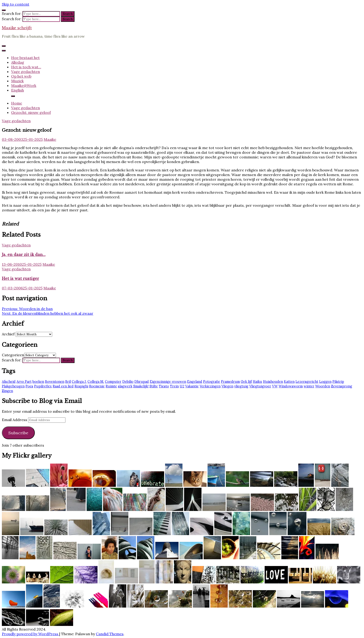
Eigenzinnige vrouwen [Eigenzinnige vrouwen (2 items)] (168, 382)
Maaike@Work (24, 85)
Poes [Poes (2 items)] (29, 386)
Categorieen (13, 355)
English (18, 90)
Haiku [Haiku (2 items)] (257, 382)
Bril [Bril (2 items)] (68, 382)
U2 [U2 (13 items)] (182, 386)
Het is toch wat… (26, 67)
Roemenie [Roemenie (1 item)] (97, 386)
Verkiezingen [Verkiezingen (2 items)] (210, 386)
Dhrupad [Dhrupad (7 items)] (142, 382)
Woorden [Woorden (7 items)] (323, 386)
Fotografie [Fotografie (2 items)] (212, 382)
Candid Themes (110, 634)
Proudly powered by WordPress (31, 634)
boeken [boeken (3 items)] (38, 382)
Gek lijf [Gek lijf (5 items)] (246, 382)
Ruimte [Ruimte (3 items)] (111, 386)
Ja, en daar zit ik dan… (24, 255)
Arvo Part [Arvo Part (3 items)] (24, 382)
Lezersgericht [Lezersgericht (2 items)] (307, 382)
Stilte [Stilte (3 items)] (154, 386)
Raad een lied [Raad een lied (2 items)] (63, 386)
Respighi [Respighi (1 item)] (81, 386)
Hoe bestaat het (25, 58)
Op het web (21, 76)
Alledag (18, 62)
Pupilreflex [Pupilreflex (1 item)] (43, 386)
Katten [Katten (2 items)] (289, 382)
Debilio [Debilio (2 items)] (128, 382)
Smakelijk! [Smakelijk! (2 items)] (141, 386)
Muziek (17, 81)
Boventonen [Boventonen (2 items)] (55, 382)
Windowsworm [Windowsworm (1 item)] (291, 386)
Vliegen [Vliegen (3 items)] (227, 386)
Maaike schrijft (17, 28)
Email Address (15, 420)
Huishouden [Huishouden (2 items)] (273, 382)
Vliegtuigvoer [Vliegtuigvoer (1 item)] (260, 386)
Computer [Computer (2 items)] (113, 382)
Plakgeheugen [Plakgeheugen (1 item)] (13, 386)
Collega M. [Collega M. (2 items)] (96, 382)
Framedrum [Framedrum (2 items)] (230, 382)
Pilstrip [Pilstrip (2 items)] (338, 382)
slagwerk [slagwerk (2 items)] (125, 386)
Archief (8, 334)
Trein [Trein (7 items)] (174, 386)
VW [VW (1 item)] (275, 386)
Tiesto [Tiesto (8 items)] (164, 386)
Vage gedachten (26, 72)
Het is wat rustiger (20, 278)
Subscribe (18, 433)
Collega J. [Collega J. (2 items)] (79, 382)
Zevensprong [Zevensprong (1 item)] (342, 386)
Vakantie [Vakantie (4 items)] (192, 386)
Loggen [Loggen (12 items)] (325, 382)
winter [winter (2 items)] (309, 386)
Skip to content (16, 4)
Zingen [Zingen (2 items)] (7, 391)
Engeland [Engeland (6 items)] (195, 382)
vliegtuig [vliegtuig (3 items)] (241, 386)
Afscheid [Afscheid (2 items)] (9, 382)
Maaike (50, 139)
